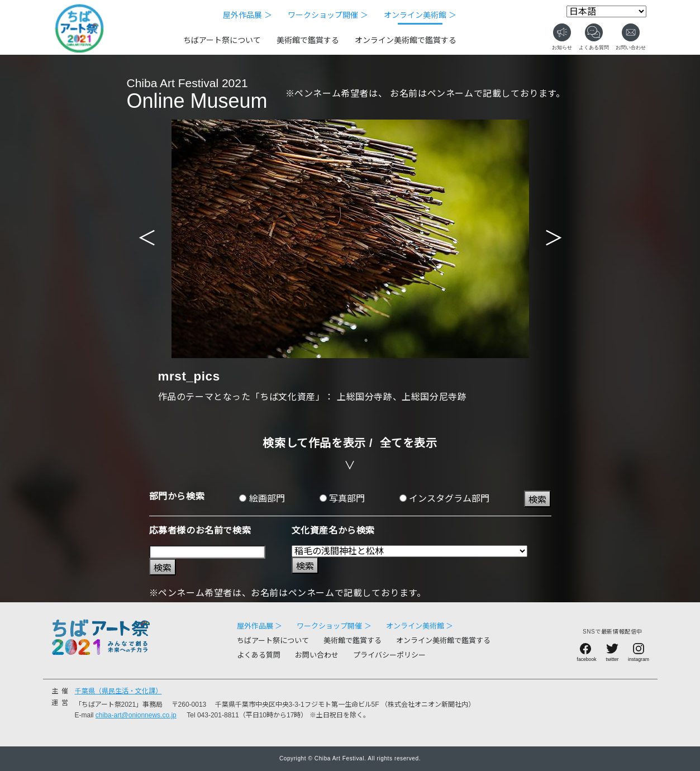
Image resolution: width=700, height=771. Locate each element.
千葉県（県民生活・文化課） (118, 691)
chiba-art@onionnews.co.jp (136, 715)
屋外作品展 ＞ (247, 15)
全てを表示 (409, 443)
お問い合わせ (317, 655)
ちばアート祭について (222, 40)
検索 (537, 500)
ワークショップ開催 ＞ (328, 15)
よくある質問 (259, 655)
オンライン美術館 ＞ (420, 15)
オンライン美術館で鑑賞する (406, 40)
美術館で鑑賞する (308, 40)
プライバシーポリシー (389, 655)
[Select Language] (606, 11)
